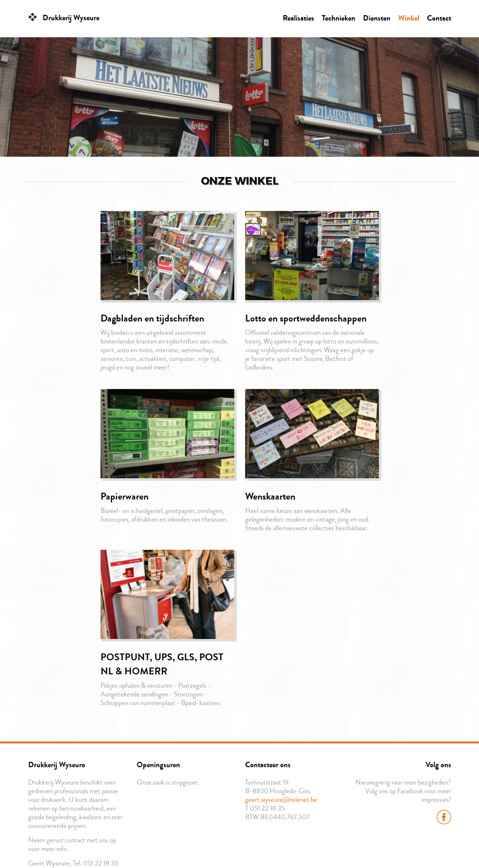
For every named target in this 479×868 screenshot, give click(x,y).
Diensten (377, 18)
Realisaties (298, 18)
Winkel (409, 18)
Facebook (444, 817)
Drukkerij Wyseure (71, 18)
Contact (439, 18)
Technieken (339, 18)
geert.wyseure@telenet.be (281, 800)
